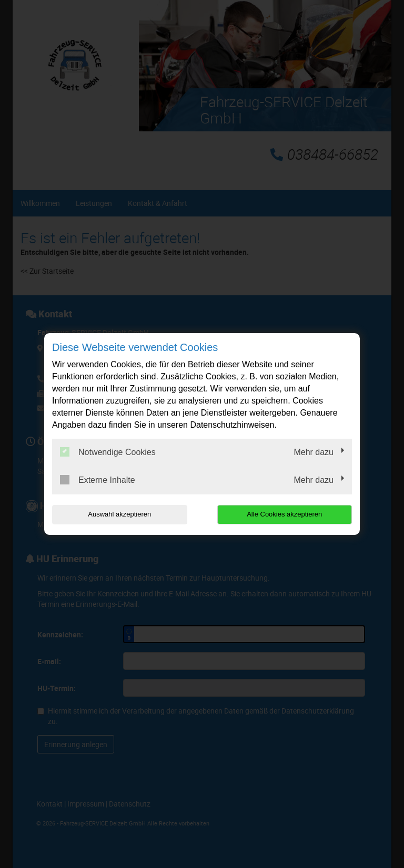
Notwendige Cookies (108, 452)
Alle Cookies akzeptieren (284, 514)
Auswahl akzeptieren (119, 514)
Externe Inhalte (98, 480)
